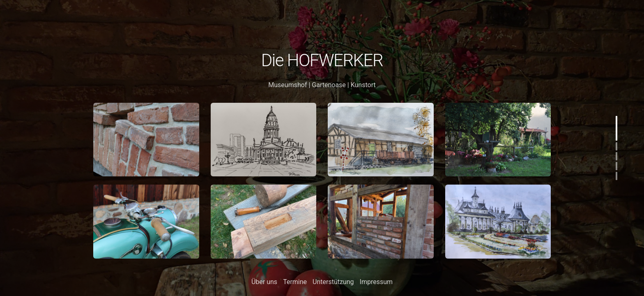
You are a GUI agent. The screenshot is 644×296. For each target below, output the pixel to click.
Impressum (376, 282)
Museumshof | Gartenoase (307, 85)
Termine (295, 282)
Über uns (264, 282)
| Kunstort (361, 85)
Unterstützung (333, 282)
